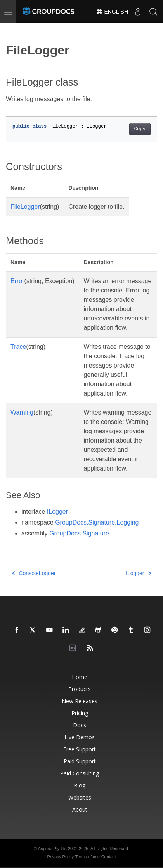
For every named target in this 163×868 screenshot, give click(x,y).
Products (80, 689)
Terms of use (88, 857)
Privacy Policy (60, 857)
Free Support (80, 749)
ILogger (57, 512)
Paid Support (80, 761)
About (80, 809)
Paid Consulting (80, 773)
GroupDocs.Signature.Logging (97, 522)
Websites (80, 797)
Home (80, 677)
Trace (18, 347)
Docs (80, 725)
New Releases (80, 701)
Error (17, 281)
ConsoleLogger (34, 573)
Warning (22, 412)
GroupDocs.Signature (79, 533)
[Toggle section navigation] (12, 30)
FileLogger (25, 207)
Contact (109, 857)
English (112, 12)
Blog (80, 785)
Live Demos (80, 737)
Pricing (80, 713)
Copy (140, 129)
